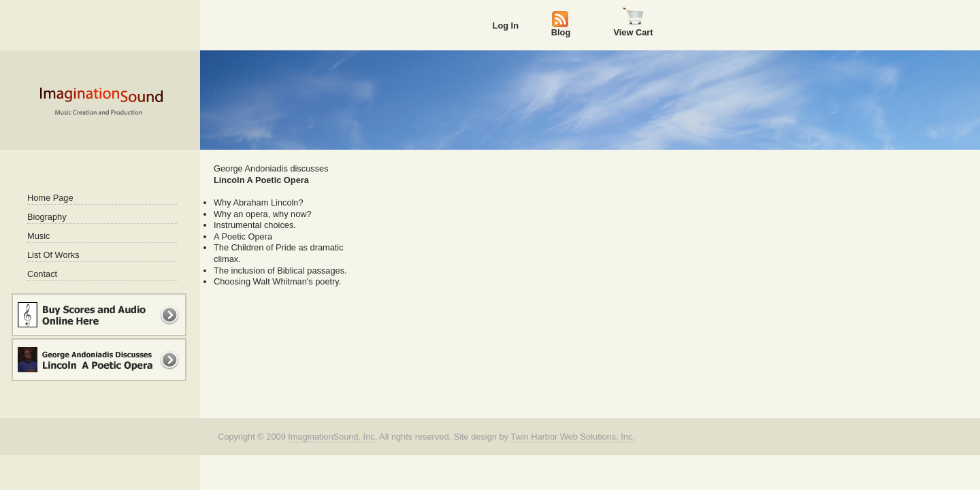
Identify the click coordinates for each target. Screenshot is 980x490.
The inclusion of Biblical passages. (280, 271)
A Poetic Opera (243, 236)
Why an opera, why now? (263, 214)
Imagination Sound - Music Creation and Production (101, 101)
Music (38, 236)
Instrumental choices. (255, 225)
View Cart (633, 32)
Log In (506, 26)
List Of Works (53, 255)
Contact (42, 274)
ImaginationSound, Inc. (332, 437)
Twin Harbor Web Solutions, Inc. (573, 437)
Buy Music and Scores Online (99, 315)
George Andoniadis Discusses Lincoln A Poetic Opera (99, 360)
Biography (47, 217)
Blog (561, 32)
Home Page (50, 198)
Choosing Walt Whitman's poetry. (277, 281)
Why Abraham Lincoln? (259, 202)
